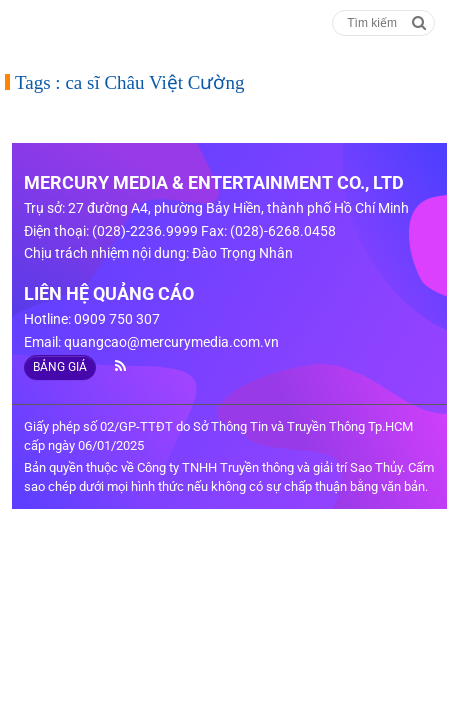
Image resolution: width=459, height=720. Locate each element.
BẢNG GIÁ (60, 367)
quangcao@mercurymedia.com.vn (171, 342)
